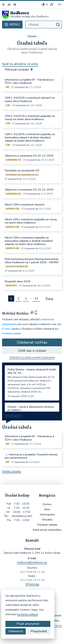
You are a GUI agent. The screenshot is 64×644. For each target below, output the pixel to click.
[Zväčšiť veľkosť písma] (52, 4)
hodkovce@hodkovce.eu (32, 562)
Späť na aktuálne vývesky (20, 64)
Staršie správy (14, 415)
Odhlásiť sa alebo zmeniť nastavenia (32, 357)
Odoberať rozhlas (32, 342)
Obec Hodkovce (42, 630)
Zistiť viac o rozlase (32, 351)
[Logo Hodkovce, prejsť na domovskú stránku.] (32, 15)
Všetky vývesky (12, 471)
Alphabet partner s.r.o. (48, 625)
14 (36, 298)
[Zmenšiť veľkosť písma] (47, 4)
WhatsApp (32, 584)
